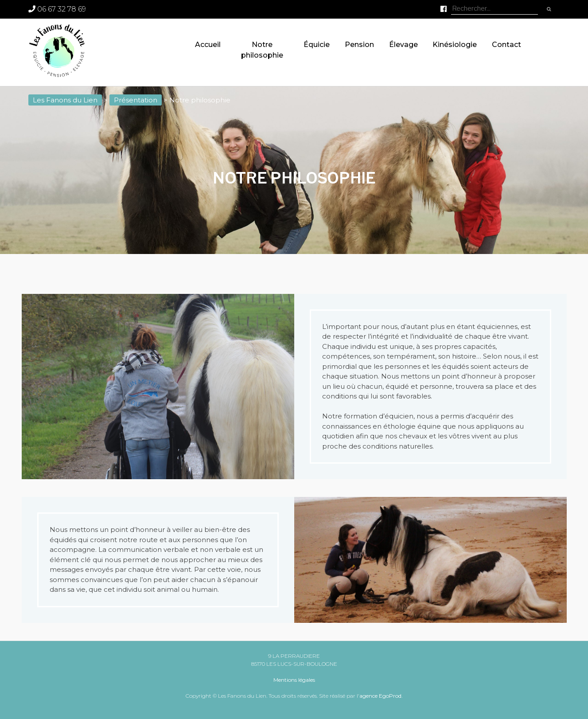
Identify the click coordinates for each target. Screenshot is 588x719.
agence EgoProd (380, 696)
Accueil (208, 45)
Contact (506, 45)
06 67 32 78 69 (57, 9)
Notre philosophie (262, 50)
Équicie (317, 45)
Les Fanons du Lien (65, 100)
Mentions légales (294, 680)
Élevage (403, 45)
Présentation (136, 100)
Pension (359, 45)
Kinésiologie (455, 45)
